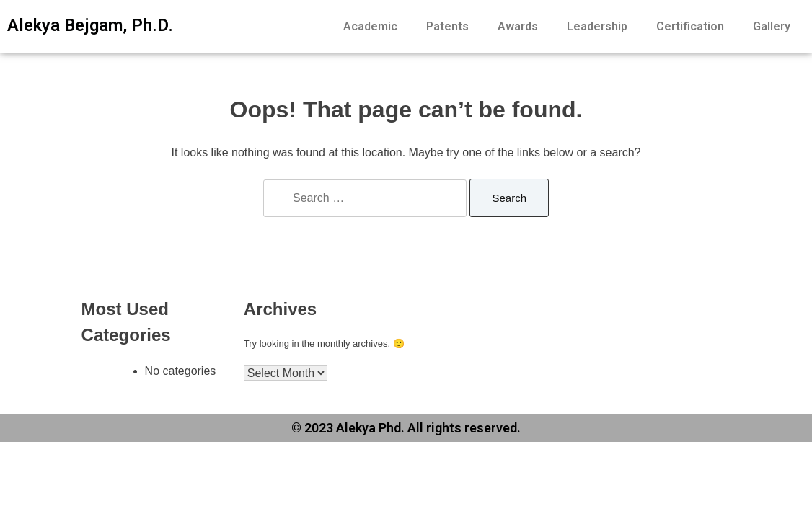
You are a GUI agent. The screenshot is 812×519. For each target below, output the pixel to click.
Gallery (772, 26)
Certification (690, 26)
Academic (370, 26)
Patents (447, 26)
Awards (518, 26)
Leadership (597, 26)
